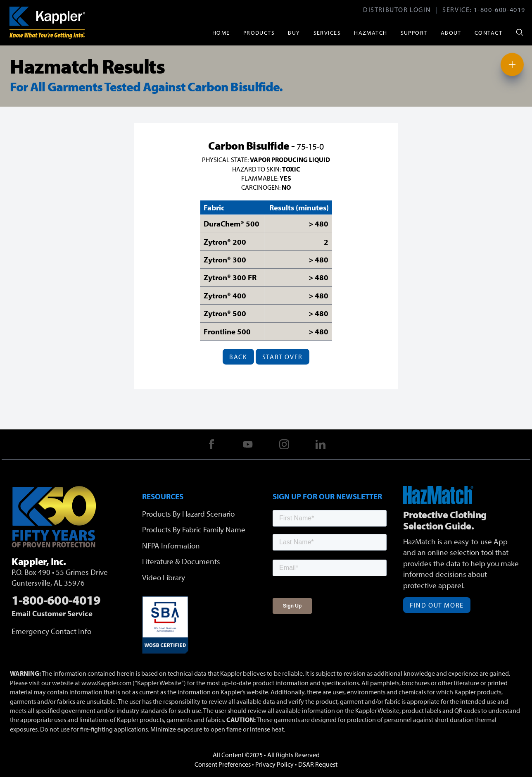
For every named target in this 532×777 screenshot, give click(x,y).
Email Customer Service (52, 613)
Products (259, 32)
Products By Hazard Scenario (188, 514)
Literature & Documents (181, 561)
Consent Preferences (223, 764)
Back (238, 357)
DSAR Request (318, 764)
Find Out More (437, 605)
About (451, 32)
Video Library (164, 577)
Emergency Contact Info (51, 631)
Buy (294, 32)
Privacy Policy (274, 764)
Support (414, 32)
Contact (488, 32)
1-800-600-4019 (500, 10)
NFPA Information (171, 546)
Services (327, 32)
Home (221, 32)
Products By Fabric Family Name (194, 529)
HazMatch (371, 32)
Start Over (283, 357)
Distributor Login (397, 10)
